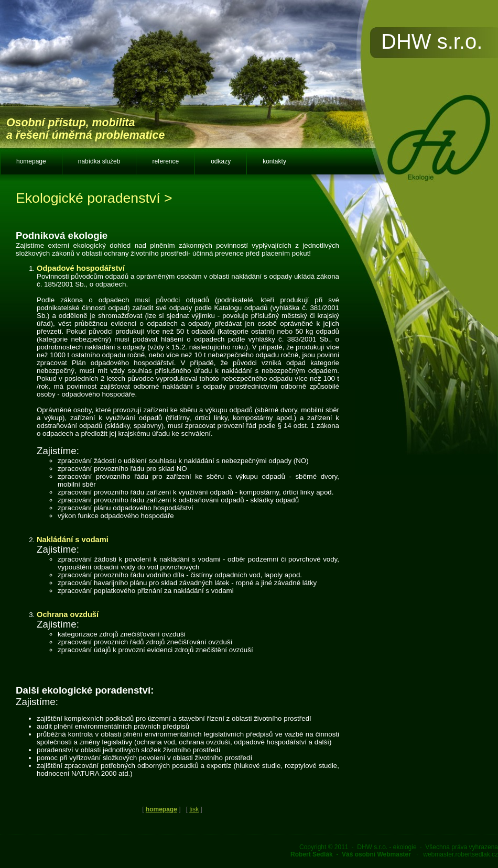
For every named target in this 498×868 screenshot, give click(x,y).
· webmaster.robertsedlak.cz (394, 854)
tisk (194, 809)
